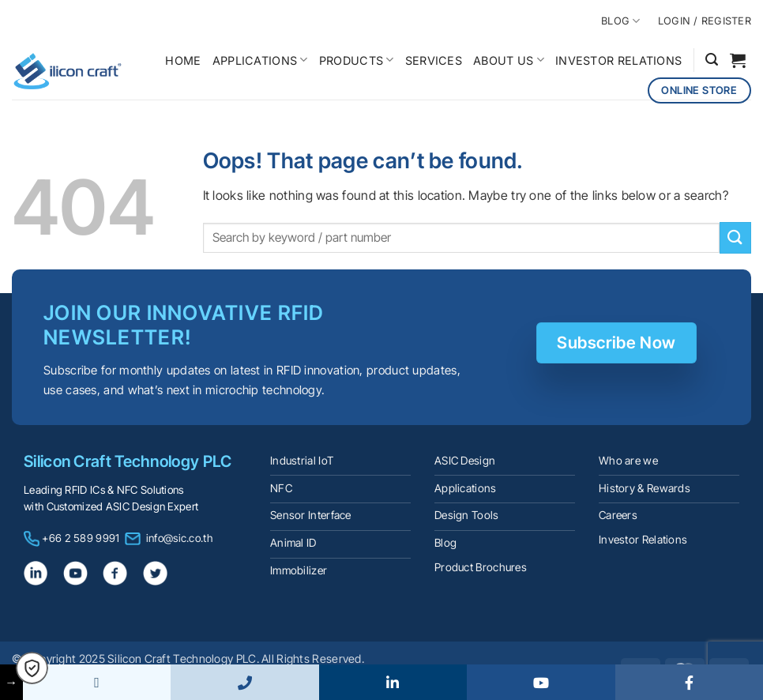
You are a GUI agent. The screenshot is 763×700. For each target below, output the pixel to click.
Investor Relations (643, 540)
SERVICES (434, 60)
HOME (183, 60)
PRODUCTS (357, 60)
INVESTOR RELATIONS (618, 60)
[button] (712, 60)
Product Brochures (481, 567)
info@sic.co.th (179, 538)
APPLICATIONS (260, 60)
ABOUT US (509, 60)
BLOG (620, 21)
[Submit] (735, 237)
